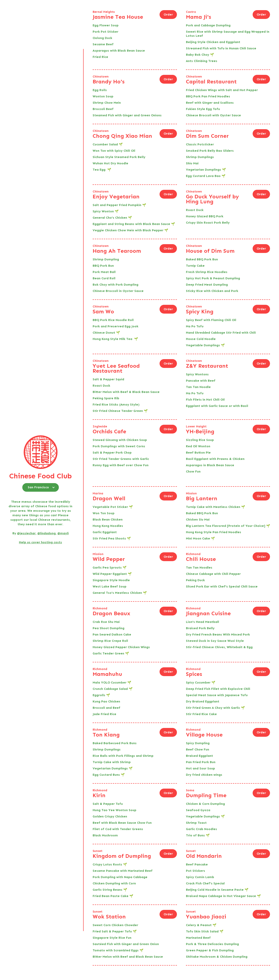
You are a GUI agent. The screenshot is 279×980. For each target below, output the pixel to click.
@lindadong (47, 533)
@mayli (63, 533)
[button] (41, 487)
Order (168, 15)
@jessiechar (26, 533)
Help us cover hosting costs (40, 542)
